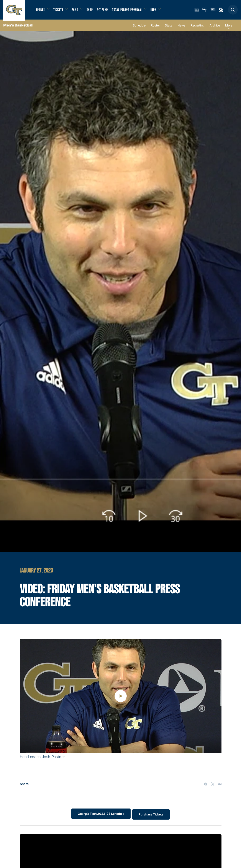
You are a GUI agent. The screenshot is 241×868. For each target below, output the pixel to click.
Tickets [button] (60, 11)
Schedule (139, 29)
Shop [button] (93, 11)
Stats (169, 29)
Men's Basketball (18, 28)
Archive (215, 29)
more (229, 29)
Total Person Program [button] (131, 11)
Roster (155, 29)
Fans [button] (78, 11)
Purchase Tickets (152, 817)
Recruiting (198, 29)
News (181, 29)
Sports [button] (41, 11)
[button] (233, 11)
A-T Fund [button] (107, 11)
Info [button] (159, 11)
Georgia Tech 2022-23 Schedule (100, 817)
